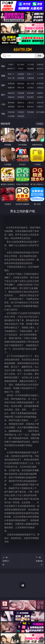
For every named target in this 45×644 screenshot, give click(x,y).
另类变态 (40, 88)
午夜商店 (21, 112)
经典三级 (21, 88)
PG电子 (11, 64)
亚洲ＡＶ (11, 74)
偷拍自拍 (21, 83)
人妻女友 (30, 103)
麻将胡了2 (11, 68)
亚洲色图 (21, 93)
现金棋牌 (30, 68)
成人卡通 (30, 83)
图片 (3, 95)
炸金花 (21, 68)
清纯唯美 (21, 97)
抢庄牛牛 (40, 68)
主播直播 (30, 78)
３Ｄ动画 (40, 74)
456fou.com (23, 50)
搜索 (39, 56)
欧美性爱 (40, 83)
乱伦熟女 (30, 88)
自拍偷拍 (21, 74)
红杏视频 (11, 116)
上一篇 (6, 561)
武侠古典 (40, 103)
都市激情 (11, 103)
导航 (3, 114)
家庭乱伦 (21, 103)
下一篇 (39, 561)
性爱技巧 (40, 107)
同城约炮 (11, 112)
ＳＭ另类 (40, 78)
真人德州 (21, 64)
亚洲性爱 (11, 83)
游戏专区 (40, 64)
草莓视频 (30, 112)
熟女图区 (30, 97)
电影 (3, 85)
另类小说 (21, 107)
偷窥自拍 (11, 93)
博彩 (3, 66)
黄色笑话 (30, 107)
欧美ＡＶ (30, 74)
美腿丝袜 (11, 97)
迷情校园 (11, 107)
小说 (3, 104)
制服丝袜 (11, 88)
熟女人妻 (11, 78)
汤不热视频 (40, 112)
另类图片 (40, 97)
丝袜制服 (21, 78)
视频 (3, 76)
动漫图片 (40, 93)
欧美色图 (30, 93)
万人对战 (30, 64)
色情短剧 (21, 116)
